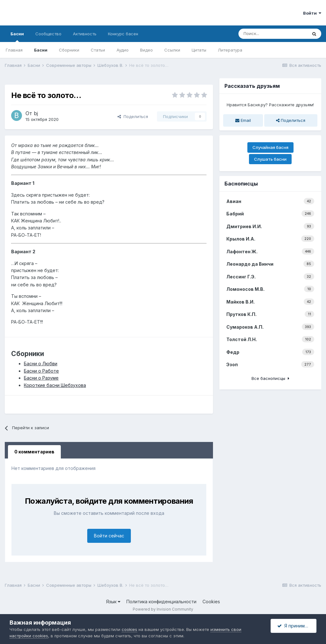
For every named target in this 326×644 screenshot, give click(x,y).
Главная (14, 50)
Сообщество (48, 34)
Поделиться (133, 116)
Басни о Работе (41, 371)
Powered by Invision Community (163, 609)
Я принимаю (294, 626)
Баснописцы (241, 184)
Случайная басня (270, 147)
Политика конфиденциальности (161, 602)
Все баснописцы (270, 378)
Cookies (211, 602)
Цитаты (199, 50)
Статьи (98, 50)
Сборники (69, 50)
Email (243, 120)
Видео (146, 50)
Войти (312, 13)
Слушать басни (270, 159)
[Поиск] (273, 34)
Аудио (123, 50)
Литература (230, 50)
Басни (17, 37)
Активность (85, 34)
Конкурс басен (123, 34)
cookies (129, 629)
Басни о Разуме (41, 378)
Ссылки (172, 50)
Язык (113, 602)
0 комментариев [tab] (34, 452)
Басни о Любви (41, 364)
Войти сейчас (109, 536)
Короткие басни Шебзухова (55, 385)
